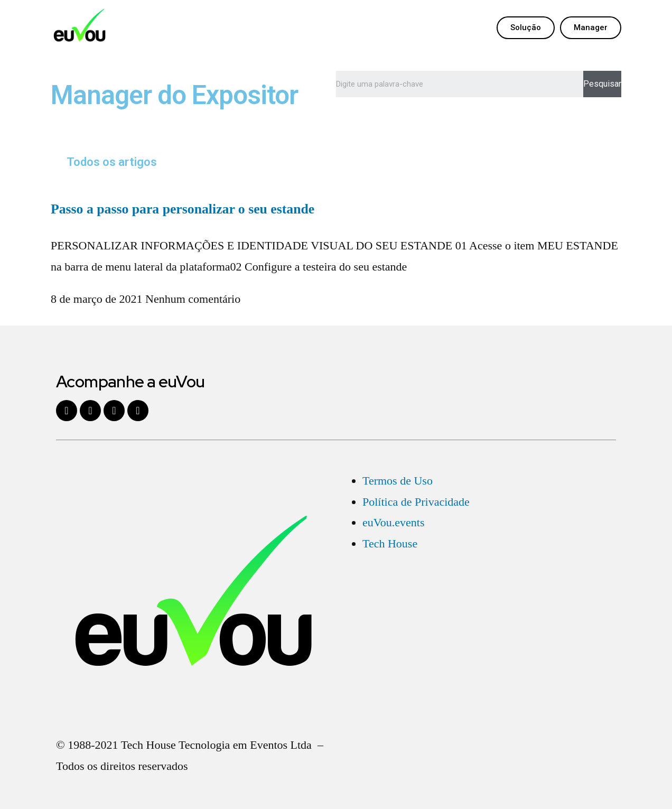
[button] (526, 28)
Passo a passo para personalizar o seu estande (183, 209)
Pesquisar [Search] (602, 84)
